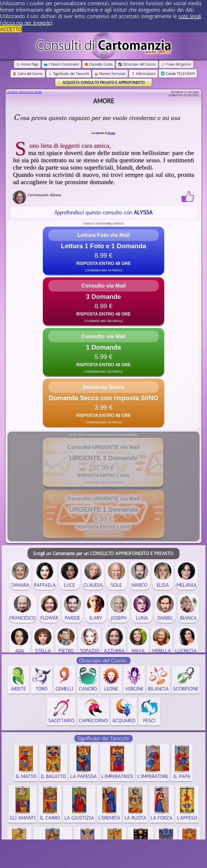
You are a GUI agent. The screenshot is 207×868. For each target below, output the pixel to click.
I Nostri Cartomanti (61, 64)
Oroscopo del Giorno (137, 64)
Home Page (27, 64)
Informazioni (143, 74)
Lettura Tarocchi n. (24, 92)
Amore (103, 101)
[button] (103, 251)
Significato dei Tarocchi (69, 74)
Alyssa (111, 133)
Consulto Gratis (99, 64)
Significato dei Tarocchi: (103, 738)
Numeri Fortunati (110, 74)
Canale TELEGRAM (178, 74)
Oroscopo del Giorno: (103, 660)
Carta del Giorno (28, 74)
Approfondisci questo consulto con (103, 212)
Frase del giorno (176, 64)
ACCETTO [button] (11, 29)
